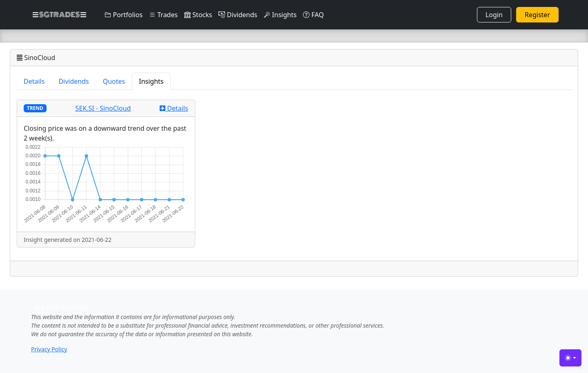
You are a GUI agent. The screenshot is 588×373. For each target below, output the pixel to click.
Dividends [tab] (73, 81)
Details (174, 108)
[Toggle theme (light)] (570, 358)
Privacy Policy (49, 349)
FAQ (313, 15)
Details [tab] (34, 81)
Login (494, 15)
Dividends (238, 15)
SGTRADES (59, 15)
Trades (163, 15)
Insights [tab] (151, 81)
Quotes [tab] (114, 81)
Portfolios (124, 15)
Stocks (198, 15)
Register (537, 15)
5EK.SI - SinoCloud (103, 108)
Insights (280, 15)
